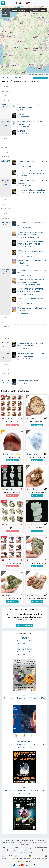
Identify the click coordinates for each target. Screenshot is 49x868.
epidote (31, 560)
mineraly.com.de (36, 856)
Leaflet (28, 74)
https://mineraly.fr (34, 850)
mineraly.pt (42, 859)
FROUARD (24, 641)
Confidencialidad (28, 840)
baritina (31, 489)
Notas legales (16, 840)
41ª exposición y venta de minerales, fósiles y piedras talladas (31, 235)
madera (31, 418)
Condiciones (6, 840)
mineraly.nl (29, 859)
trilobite (7, 418)
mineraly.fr (7, 856)
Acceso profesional (25, 842)
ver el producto (12, 425)
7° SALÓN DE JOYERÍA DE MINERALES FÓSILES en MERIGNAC (31, 346)
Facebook (19, 848)
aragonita (8, 489)
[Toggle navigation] (45, 3)
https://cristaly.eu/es (24, 852)
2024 (11, 78)
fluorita (7, 560)
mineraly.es (17, 859)
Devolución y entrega (10, 842)
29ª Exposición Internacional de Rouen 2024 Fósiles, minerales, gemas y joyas (32, 173)
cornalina (7, 454)
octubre (18, 78)
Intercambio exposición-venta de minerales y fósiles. (30, 107)
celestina (32, 454)
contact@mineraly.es (16, 850)
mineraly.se (25, 861)
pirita (6, 524)
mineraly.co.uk (21, 856)
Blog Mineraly (8, 848)
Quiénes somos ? (40, 840)
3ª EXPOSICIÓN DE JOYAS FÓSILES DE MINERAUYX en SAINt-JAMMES (31, 244)
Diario (6, 78)
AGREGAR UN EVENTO (24, 626)
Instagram (29, 848)
